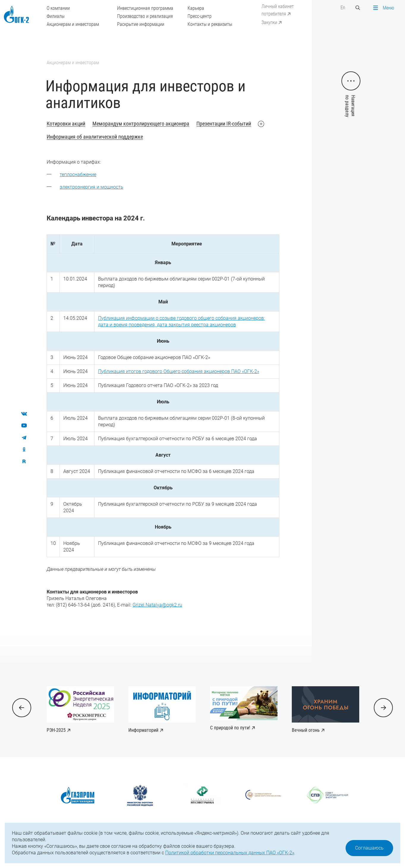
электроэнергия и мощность (92, 187)
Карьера (196, 8)
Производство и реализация (145, 16)
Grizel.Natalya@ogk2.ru (157, 605)
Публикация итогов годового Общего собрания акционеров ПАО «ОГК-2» (179, 371)
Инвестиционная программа (145, 8)
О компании (58, 8)
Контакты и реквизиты (210, 24)
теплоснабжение (78, 174)
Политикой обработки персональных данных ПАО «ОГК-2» (230, 853)
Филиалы (56, 16)
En (343, 8)
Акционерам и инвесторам (73, 24)
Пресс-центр (200, 16)
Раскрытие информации (141, 24)
